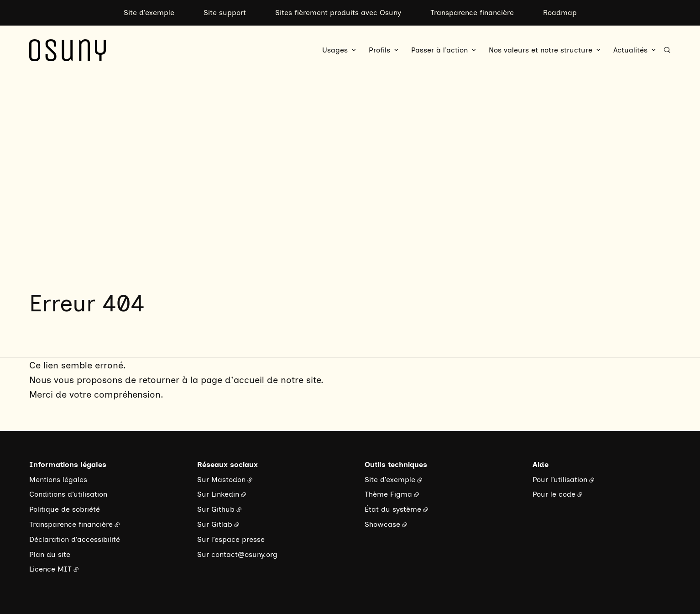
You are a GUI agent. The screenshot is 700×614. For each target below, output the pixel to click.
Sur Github (216, 509)
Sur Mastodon (221, 480)
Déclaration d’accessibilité (75, 539)
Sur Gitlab (215, 524)
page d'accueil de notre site (261, 380)
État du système (393, 509)
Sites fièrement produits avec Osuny (338, 13)
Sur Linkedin (218, 494)
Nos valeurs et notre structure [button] (541, 50)
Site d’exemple (149, 13)
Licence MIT (50, 569)
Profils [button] (379, 50)
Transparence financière (472, 13)
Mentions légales (58, 480)
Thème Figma (388, 494)
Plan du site (50, 554)
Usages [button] (335, 50)
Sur (204, 554)
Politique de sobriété (65, 509)
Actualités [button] (630, 50)
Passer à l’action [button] (439, 50)
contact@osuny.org (244, 554)
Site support (225, 13)
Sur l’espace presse (231, 539)
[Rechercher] (667, 50)
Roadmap (560, 13)
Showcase (382, 524)
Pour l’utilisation (560, 480)
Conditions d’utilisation (68, 494)
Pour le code (554, 494)
